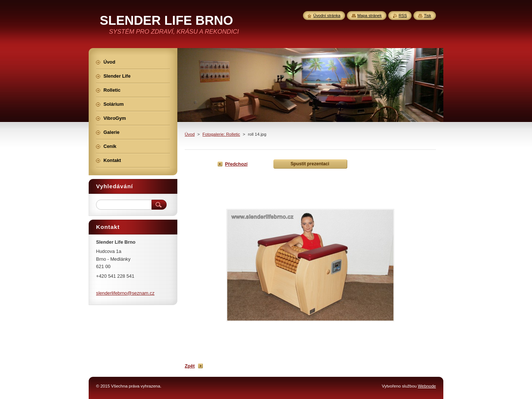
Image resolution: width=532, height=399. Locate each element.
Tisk (427, 16)
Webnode (427, 386)
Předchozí (236, 164)
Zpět (190, 366)
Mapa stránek (369, 16)
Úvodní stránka (327, 16)
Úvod (190, 134)
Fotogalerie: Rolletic (221, 134)
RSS (403, 16)
